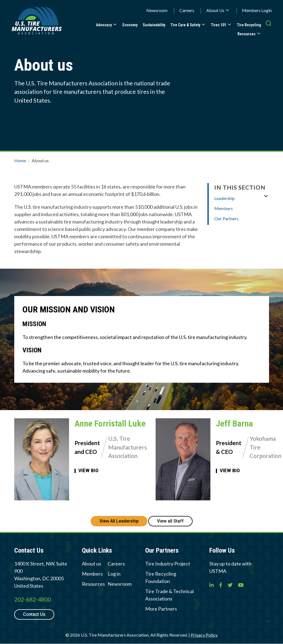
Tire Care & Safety (185, 25)
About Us (215, 10)
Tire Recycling (249, 25)
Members (224, 208)
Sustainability (154, 25)
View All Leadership (119, 521)
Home (20, 160)
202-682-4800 (33, 599)
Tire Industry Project (168, 564)
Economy (130, 25)
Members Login (257, 10)
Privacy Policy (204, 635)
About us (92, 564)
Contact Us (34, 614)
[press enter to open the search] (268, 29)
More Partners (161, 609)
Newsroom (157, 10)
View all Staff (170, 521)
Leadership (225, 198)
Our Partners (226, 218)
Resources (247, 34)
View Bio (88, 471)
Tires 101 (219, 25)
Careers (187, 10)
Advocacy (104, 25)
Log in (114, 574)
